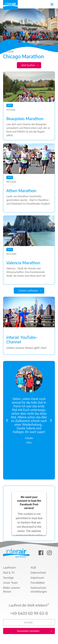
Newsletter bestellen (28, 631)
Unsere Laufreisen (28, 291)
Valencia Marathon (23, 263)
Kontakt (28, 622)
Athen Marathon (21, 191)
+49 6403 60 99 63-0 (29, 613)
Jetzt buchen (28, 65)
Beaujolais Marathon (25, 119)
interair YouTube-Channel (22, 340)
